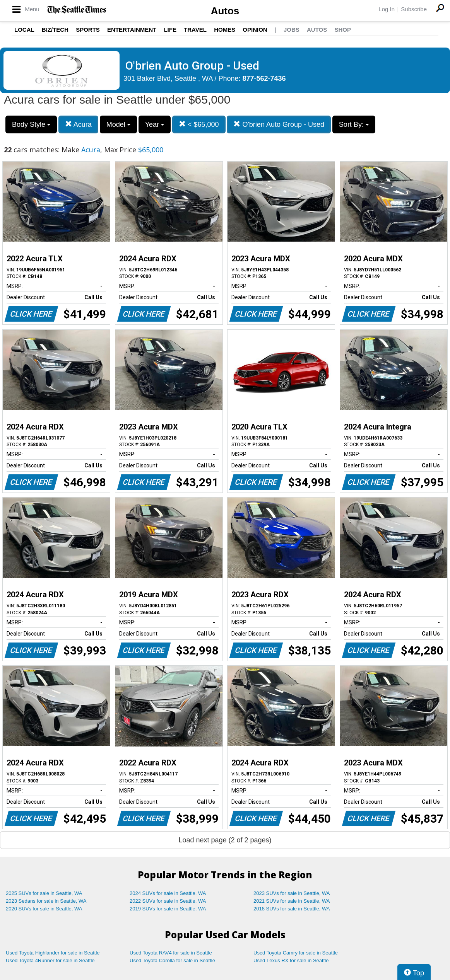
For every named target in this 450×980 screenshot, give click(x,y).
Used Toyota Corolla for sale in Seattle (172, 960)
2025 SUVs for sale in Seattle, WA (44, 893)
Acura (78, 124)
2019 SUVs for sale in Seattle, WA (168, 909)
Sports (88, 30)
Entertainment (132, 30)
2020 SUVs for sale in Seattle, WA (44, 909)
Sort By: (354, 124)
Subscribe (414, 9)
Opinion (255, 30)
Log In (387, 9)
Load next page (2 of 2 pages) (225, 840)
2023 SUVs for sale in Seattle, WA (292, 893)
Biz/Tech (55, 30)
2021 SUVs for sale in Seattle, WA (292, 901)
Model (118, 124)
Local (24, 30)
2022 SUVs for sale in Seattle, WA (168, 901)
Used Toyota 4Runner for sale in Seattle (50, 960)
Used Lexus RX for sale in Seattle (291, 960)
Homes (225, 30)
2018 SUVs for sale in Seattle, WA (292, 909)
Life (170, 30)
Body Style (31, 124)
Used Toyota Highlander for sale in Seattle (53, 953)
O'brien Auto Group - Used (279, 124)
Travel (195, 30)
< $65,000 (199, 124)
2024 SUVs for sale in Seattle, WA (168, 893)
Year (155, 124)
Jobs (292, 30)
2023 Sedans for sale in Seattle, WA (46, 901)
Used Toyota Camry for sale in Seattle (296, 953)
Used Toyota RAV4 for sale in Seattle (171, 953)
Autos (225, 11)
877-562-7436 (264, 78)
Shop (343, 30)
